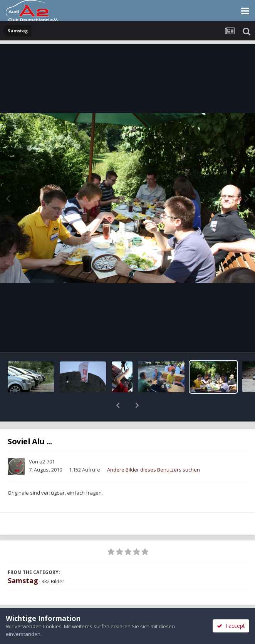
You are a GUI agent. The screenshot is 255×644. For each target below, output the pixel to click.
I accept (231, 626)
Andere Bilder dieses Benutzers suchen (154, 450)
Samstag (23, 560)
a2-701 (47, 442)
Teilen (63, 606)
